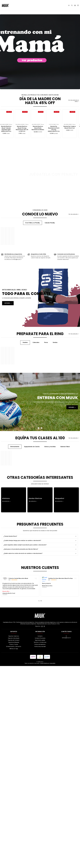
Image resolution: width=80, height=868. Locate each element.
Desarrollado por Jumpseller (48, 865)
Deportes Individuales (14, 840)
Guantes (25, 409)
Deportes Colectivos (14, 838)
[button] (24, 803)
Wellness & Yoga (14, 851)
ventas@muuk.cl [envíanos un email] (66, 839)
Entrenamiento (15, 579)
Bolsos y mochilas (50, 579)
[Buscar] (72, 5)
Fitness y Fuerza (14, 846)
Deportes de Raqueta (14, 844)
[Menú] (69, 5)
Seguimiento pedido (40, 842)
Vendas (55, 409)
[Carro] (78, 6)
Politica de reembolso (40, 846)
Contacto (40, 838)
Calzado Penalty (50, 223)
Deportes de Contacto (14, 842)
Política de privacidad (40, 849)
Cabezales (36, 409)
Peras (46, 409)
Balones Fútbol (65, 579)
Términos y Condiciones (40, 844)
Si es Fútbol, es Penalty (32, 223)
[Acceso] (75, 5)
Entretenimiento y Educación (14, 849)
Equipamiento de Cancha (32, 579)
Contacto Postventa (40, 840)
